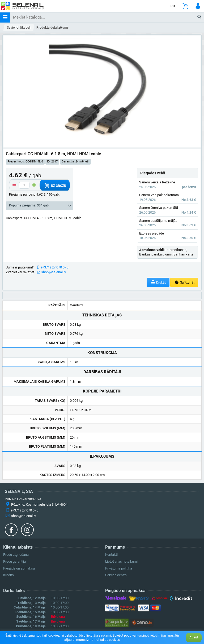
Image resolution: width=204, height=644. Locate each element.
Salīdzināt (184, 282)
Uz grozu (55, 185)
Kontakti (111, 555)
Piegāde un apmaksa (19, 568)
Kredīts (8, 575)
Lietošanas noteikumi (121, 561)
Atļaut (194, 637)
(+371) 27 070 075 (55, 267)
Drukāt (158, 282)
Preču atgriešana (16, 555)
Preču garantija (14, 561)
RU (173, 6)
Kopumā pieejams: (29, 205)
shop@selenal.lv (54, 272)
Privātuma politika (119, 568)
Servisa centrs (116, 575)
